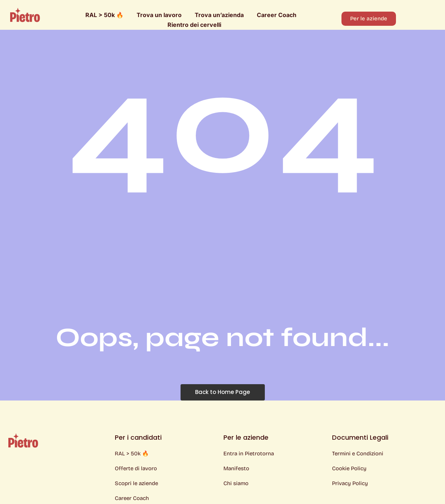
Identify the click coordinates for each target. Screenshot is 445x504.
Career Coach (277, 15)
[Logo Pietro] (25, 15)
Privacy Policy (350, 483)
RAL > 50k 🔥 (104, 15)
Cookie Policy (349, 468)
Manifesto (236, 468)
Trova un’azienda (219, 15)
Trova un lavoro (159, 15)
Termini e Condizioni (358, 454)
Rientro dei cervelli (194, 25)
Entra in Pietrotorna (249, 454)
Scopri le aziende (136, 483)
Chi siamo (236, 483)
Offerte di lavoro (136, 468)
